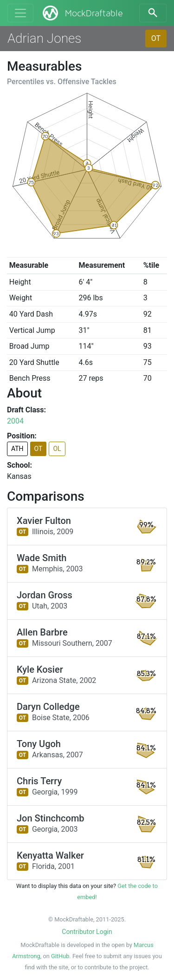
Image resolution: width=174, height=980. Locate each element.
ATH (17, 449)
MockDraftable (82, 13)
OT (156, 38)
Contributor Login (87, 932)
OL (57, 449)
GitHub (60, 956)
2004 (15, 421)
